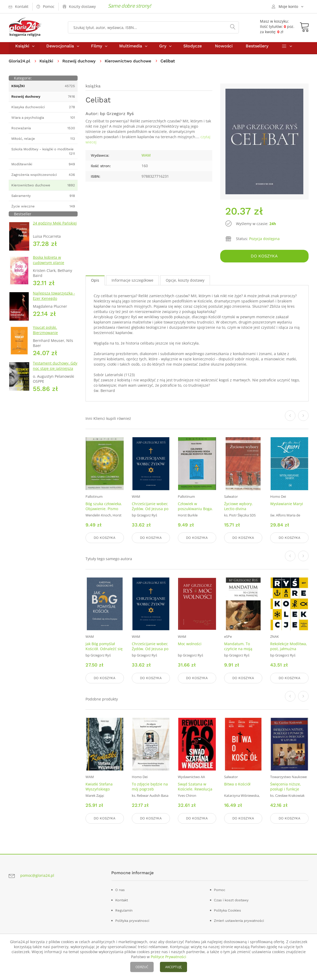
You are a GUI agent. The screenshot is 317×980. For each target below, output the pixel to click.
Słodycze (193, 50)
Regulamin (124, 909)
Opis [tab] (95, 283)
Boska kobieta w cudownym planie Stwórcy (49, 266)
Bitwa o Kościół (237, 784)
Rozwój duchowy (81, 65)
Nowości (224, 50)
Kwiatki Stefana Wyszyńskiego (99, 787)
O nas (120, 889)
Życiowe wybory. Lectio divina (238, 509)
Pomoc (220, 889)
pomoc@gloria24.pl (37, 874)
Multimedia (131, 50)
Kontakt (122, 899)
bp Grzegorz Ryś (117, 117)
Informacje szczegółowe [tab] (132, 283)
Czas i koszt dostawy (231, 899)
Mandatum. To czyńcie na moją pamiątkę (238, 650)
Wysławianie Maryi (287, 506)
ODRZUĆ (142, 967)
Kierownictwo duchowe (132, 65)
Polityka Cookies (227, 909)
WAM (146, 159)
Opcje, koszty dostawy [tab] (185, 283)
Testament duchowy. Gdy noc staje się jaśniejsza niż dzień (55, 372)
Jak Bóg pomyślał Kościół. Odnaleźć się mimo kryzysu (104, 650)
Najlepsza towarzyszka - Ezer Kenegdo (54, 299)
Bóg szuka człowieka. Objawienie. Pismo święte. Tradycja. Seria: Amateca (104, 514)
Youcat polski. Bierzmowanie (45, 334)
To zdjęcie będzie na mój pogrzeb (150, 787)
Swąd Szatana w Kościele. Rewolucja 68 (195, 789)
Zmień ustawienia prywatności (239, 919)
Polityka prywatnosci (132, 919)
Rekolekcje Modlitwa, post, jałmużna (289, 648)
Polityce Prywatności (168, 957)
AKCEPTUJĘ (173, 967)
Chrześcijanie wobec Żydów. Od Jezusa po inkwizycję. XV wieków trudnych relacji (151, 514)
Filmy (97, 50)
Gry (163, 50)
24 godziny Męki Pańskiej (55, 227)
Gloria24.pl (20, 65)
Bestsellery (257, 50)
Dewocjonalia (60, 50)
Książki (22, 50)
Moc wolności (190, 645)
